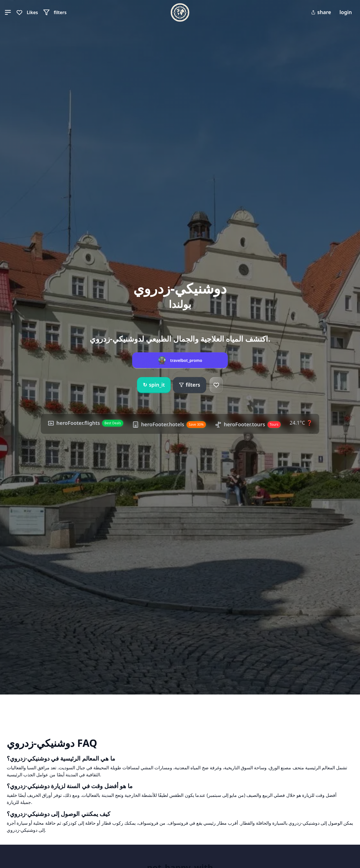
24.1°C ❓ (302, 423)
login (346, 12)
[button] (8, 12)
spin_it (154, 385)
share (321, 12)
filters (189, 385)
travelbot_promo (186, 360)
